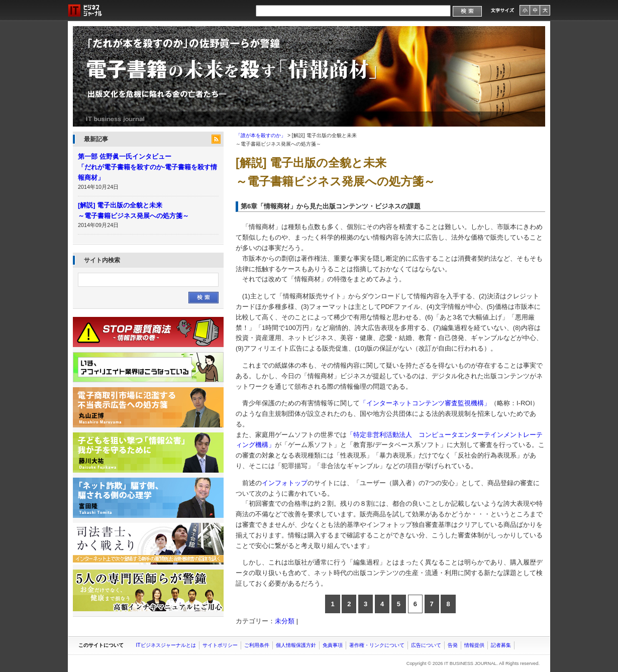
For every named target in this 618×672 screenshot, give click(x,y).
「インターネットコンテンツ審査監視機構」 (425, 403)
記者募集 (501, 645)
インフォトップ (285, 483)
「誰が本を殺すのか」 (309, 76)
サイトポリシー (220, 645)
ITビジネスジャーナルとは (166, 645)
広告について (426, 645)
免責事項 (333, 645)
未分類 (285, 621)
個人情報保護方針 (296, 645)
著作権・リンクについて (377, 645)
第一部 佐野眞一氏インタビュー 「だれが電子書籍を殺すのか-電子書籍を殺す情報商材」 (147, 167)
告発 (453, 645)
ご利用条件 (257, 645)
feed (216, 139)
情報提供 (474, 645)
